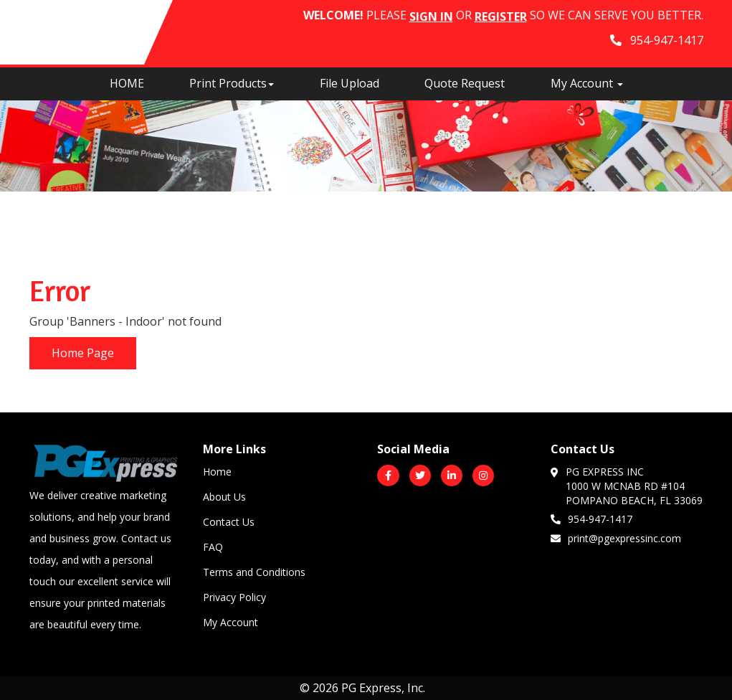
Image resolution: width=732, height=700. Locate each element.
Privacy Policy (234, 597)
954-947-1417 (591, 519)
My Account (230, 622)
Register (501, 16)
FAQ (213, 547)
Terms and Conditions (254, 572)
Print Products (232, 83)
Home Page (83, 353)
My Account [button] (587, 83)
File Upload (350, 83)
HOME (127, 83)
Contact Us (229, 522)
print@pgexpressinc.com (616, 538)
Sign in (431, 16)
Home (217, 472)
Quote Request (465, 83)
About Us (224, 497)
